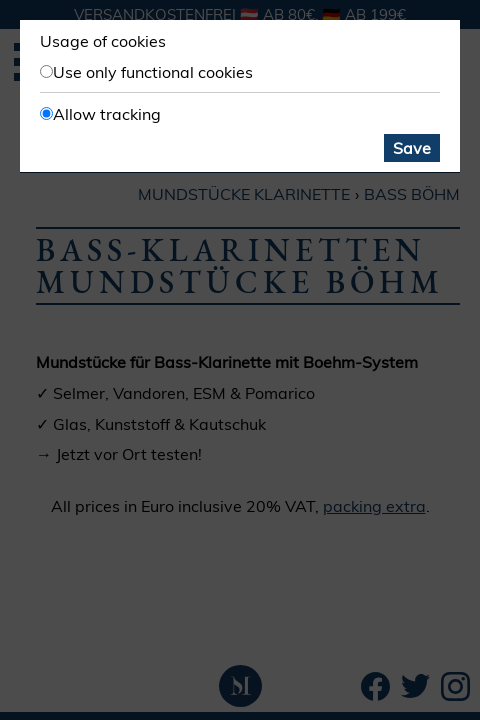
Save (412, 148)
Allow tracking (107, 114)
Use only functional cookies (153, 72)
